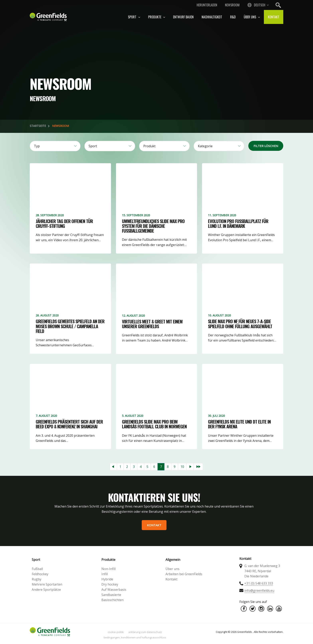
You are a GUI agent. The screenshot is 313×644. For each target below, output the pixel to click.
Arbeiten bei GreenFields (184, 574)
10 (182, 467)
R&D (233, 17)
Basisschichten (112, 600)
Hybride (107, 579)
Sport (134, 17)
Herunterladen (207, 5)
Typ (37, 146)
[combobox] (258, 5)
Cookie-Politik (116, 632)
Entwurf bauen (183, 17)
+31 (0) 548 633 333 (259, 583)
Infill (105, 574)
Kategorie (205, 146)
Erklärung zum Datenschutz (145, 632)
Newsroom (232, 5)
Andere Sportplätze (46, 590)
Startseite (38, 126)
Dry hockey (110, 584)
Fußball (37, 569)
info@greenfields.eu (259, 591)
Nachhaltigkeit (212, 17)
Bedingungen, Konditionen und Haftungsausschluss (135, 637)
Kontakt (274, 17)
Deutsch (260, 5)
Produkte (157, 17)
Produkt (149, 146)
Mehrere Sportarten (47, 584)
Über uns (252, 17)
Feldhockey (40, 574)
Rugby (37, 579)
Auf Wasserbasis (114, 590)
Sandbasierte (111, 595)
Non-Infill (108, 569)
